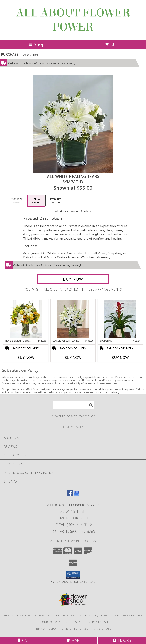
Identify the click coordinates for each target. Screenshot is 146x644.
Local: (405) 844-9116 (73, 525)
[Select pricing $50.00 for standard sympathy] (17, 201)
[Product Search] (74, 405)
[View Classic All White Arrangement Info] (73, 319)
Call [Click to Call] (24, 640)
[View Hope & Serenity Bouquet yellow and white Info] (26, 319)
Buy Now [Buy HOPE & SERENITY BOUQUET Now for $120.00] (26, 357)
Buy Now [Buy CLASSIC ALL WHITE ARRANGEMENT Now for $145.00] (73, 357)
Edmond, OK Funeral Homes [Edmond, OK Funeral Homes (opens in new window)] (24, 615)
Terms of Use (102, 629)
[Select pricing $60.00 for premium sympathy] (56, 201)
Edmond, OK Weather (52, 622)
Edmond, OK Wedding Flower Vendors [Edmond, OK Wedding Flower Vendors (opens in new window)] (114, 615)
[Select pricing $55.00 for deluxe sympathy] (36, 201)
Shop (36, 44)
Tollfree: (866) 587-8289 (73, 531)
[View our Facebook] (70, 495)
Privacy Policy (46, 629)
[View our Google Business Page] (76, 495)
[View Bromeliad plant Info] (120, 319)
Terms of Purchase (74, 629)
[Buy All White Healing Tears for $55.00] (73, 279)
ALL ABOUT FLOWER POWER (73, 20)
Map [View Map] (73, 640)
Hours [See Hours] (122, 640)
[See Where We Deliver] (73, 427)
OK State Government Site (90, 622)
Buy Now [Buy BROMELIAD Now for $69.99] (120, 357)
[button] (73, 575)
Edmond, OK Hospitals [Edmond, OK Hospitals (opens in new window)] (65, 615)
